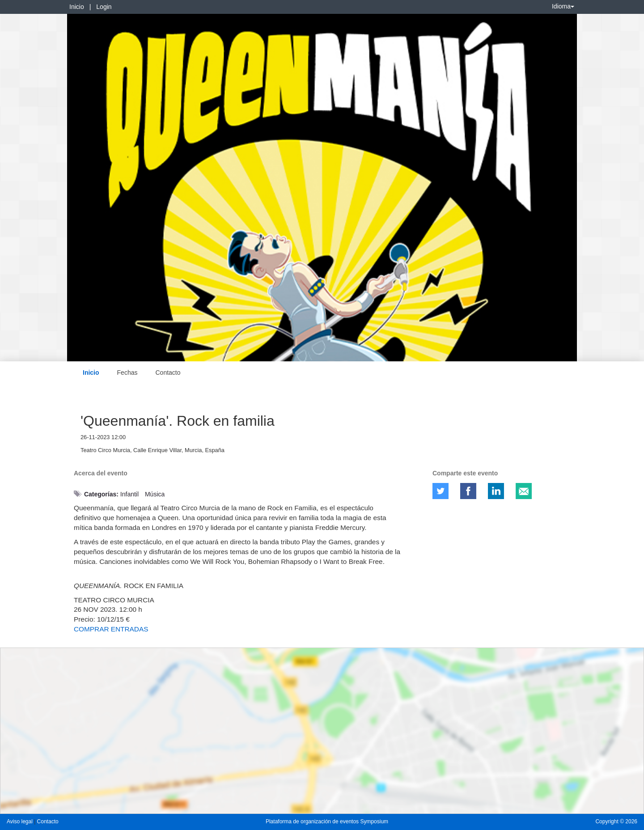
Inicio (77, 7)
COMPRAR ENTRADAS (112, 629)
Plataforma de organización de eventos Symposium (327, 822)
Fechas (127, 373)
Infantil (129, 494)
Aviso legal (20, 822)
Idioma (563, 6)
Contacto (168, 373)
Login (104, 7)
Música (155, 494)
